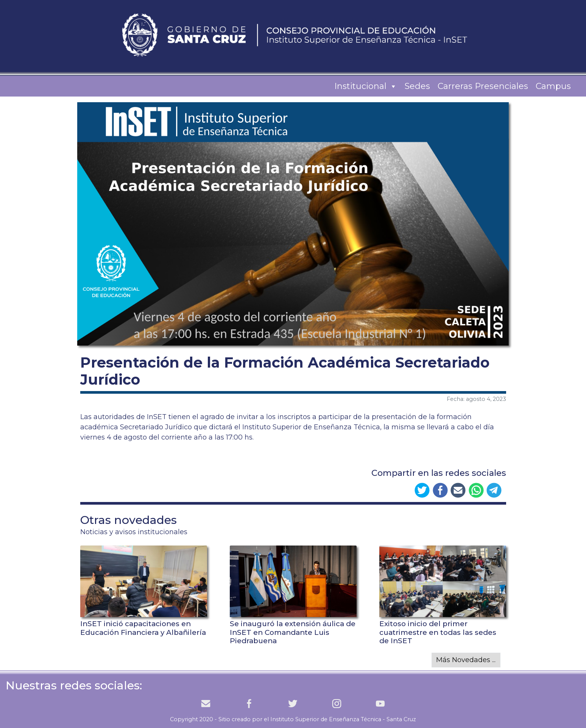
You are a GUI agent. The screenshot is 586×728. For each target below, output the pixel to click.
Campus (553, 86)
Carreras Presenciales (483, 86)
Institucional (366, 86)
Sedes (417, 86)
